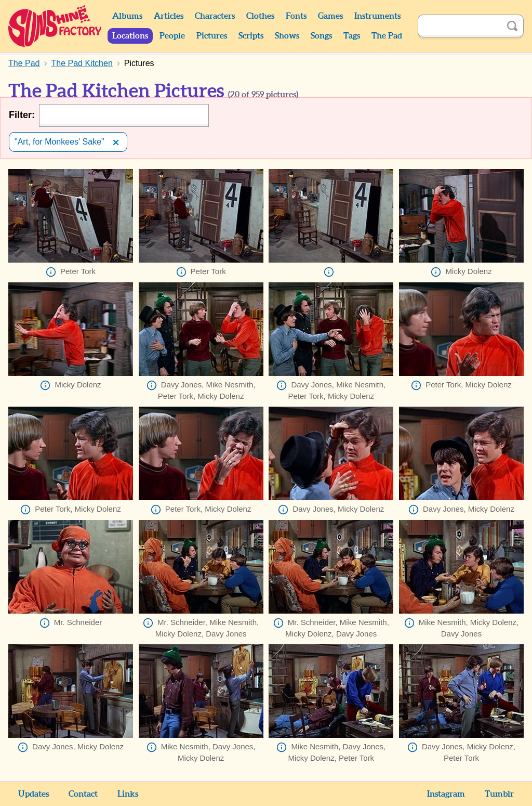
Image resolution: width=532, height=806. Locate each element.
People (172, 36)
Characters (215, 16)
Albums (127, 16)
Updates (34, 794)
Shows (287, 36)
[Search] (459, 26)
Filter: (22, 115)
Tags (352, 36)
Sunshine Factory (55, 26)
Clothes (260, 16)
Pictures (212, 36)
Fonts (296, 16)
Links (128, 794)
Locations (130, 36)
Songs (321, 36)
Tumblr (499, 794)
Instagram (446, 794)
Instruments (377, 16)
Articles (169, 16)
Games (330, 16)
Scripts (251, 36)
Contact (83, 794)
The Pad (387, 36)
